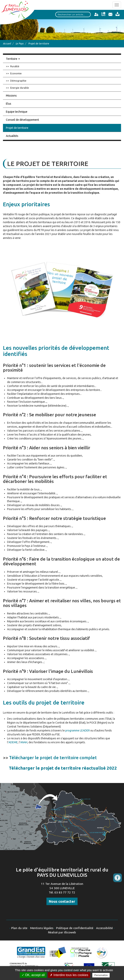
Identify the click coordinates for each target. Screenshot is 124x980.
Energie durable (20, 88)
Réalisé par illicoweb (62, 932)
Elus (9, 104)
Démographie (18, 81)
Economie (16, 73)
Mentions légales (42, 928)
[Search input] (73, 14)
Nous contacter (62, 901)
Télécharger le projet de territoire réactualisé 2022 (63, 768)
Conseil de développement (22, 120)
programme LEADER (78, 730)
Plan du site (19, 928)
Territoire (13, 59)
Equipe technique (17, 112)
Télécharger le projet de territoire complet (53, 758)
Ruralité (15, 66)
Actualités (12, 136)
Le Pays (19, 43)
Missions (11, 96)
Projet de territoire (17, 128)
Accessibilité (104, 928)
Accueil (7, 43)
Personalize (101, 975)
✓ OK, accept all (33, 975)
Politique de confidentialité (75, 928)
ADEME (13, 742)
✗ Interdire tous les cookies (69, 975)
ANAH (24, 742)
